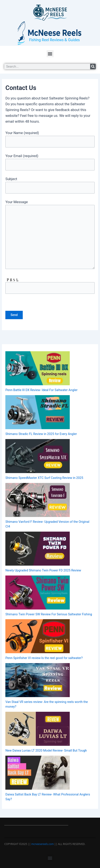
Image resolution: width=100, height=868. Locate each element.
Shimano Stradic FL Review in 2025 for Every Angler (41, 434)
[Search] (93, 67)
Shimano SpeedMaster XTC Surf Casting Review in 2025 (44, 478)
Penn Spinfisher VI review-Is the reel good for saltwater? (44, 658)
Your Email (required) (50, 162)
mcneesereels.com (43, 844)
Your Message (50, 235)
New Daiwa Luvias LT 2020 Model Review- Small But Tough (46, 750)
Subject (50, 185)
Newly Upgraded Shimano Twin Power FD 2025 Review (43, 570)
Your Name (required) (50, 139)
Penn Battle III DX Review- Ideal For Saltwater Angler (41, 390)
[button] (50, 54)
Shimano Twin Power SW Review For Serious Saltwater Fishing (49, 614)
